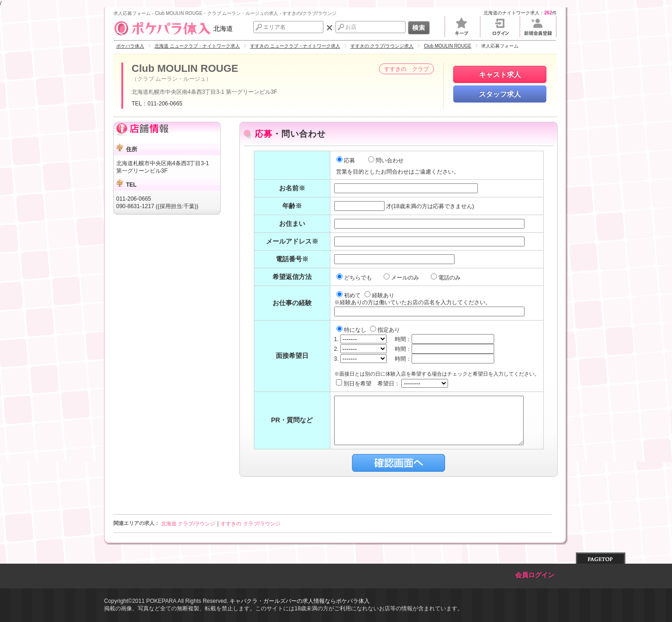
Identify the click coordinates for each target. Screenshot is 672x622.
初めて (349, 295)
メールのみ (402, 278)
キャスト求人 (500, 74)
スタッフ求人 (500, 94)
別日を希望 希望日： (392, 384)
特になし (352, 330)
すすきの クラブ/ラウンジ (250, 524)
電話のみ (446, 278)
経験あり (379, 295)
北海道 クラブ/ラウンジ (188, 524)
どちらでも (355, 278)
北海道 (173, 28)
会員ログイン (535, 575)
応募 (346, 161)
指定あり (385, 330)
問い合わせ (386, 161)
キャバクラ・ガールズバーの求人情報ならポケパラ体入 (300, 601)
